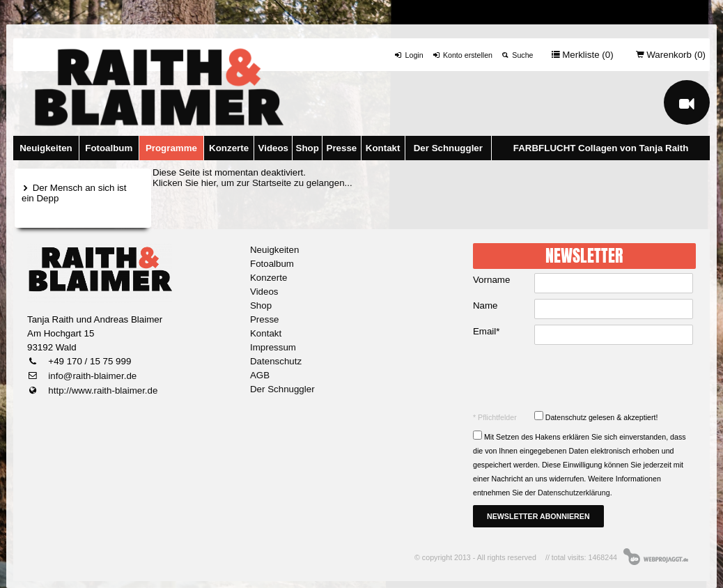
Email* (487, 331)
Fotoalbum (109, 148)
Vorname (491, 280)
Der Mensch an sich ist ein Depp (74, 193)
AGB (260, 375)
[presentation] (586, 378)
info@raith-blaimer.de (92, 376)
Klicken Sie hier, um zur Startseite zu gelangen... (252, 183)
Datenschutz (276, 361)
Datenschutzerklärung (574, 493)
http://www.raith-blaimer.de (102, 390)
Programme (171, 148)
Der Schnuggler (448, 148)
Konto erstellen (462, 55)
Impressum (273, 347)
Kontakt (383, 148)
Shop (308, 148)
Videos (273, 148)
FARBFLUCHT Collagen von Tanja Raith (601, 148)
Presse (342, 148)
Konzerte (229, 148)
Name (485, 305)
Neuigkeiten (46, 148)
